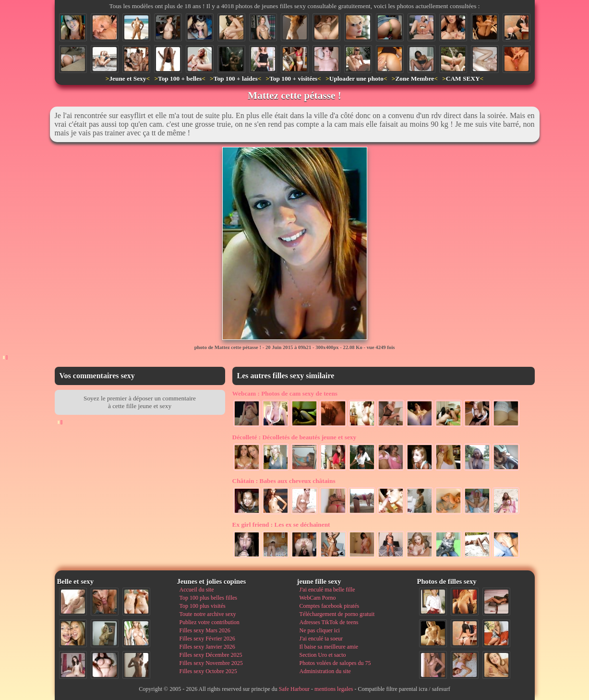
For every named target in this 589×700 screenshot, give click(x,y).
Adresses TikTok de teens (329, 622)
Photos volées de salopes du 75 (335, 663)
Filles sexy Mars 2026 (205, 630)
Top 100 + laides (236, 78)
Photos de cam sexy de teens (285, 393)
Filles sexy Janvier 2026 (207, 647)
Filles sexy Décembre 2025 (211, 655)
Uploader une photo (356, 78)
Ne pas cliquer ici (320, 630)
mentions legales (334, 689)
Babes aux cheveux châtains (284, 481)
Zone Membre (415, 78)
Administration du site (325, 671)
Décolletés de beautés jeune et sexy (294, 437)
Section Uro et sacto (323, 655)
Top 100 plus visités (203, 606)
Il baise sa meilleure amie (329, 647)
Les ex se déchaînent (281, 525)
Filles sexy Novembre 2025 (211, 663)
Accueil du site (197, 590)
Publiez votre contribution (210, 622)
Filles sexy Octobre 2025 (208, 671)
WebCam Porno (318, 598)
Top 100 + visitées (293, 78)
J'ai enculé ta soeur (321, 639)
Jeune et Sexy (127, 78)
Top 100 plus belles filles (208, 598)
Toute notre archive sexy (208, 614)
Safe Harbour (294, 689)
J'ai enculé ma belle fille (327, 590)
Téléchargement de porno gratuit (337, 614)
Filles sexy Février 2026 (207, 639)
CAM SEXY (463, 78)
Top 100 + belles (180, 78)
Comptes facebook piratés (330, 606)
